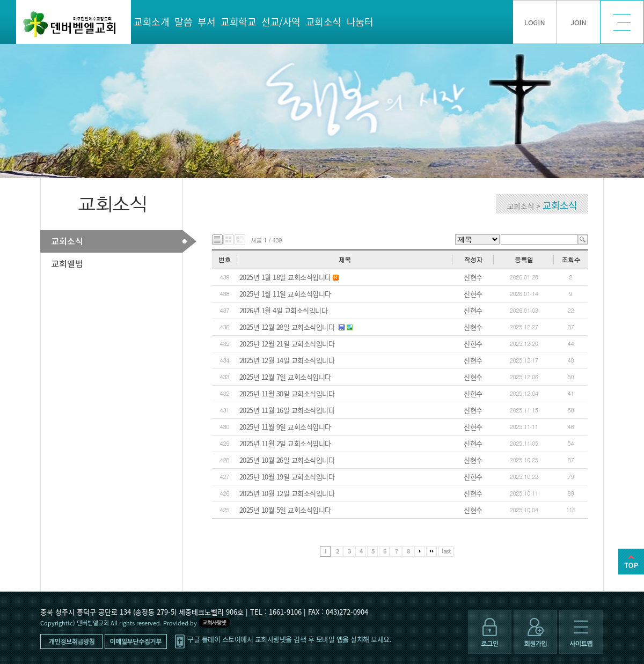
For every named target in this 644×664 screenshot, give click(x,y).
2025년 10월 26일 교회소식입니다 (287, 460)
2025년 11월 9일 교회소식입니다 (285, 427)
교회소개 (151, 22)
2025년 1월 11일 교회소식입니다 (285, 294)
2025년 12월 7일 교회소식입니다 (285, 377)
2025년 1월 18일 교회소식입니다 (285, 277)
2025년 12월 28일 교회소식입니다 (287, 327)
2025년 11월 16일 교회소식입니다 (287, 410)
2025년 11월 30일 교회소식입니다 (287, 393)
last (446, 551)
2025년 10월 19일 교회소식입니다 (287, 477)
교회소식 (324, 22)
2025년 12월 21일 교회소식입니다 (287, 344)
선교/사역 (281, 22)
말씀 (183, 22)
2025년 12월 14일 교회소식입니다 (287, 360)
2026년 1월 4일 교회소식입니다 (284, 310)
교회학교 (238, 22)
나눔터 (360, 22)
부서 (206, 22)
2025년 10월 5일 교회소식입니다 (285, 510)
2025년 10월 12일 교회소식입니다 (287, 493)
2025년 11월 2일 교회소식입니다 (285, 443)
